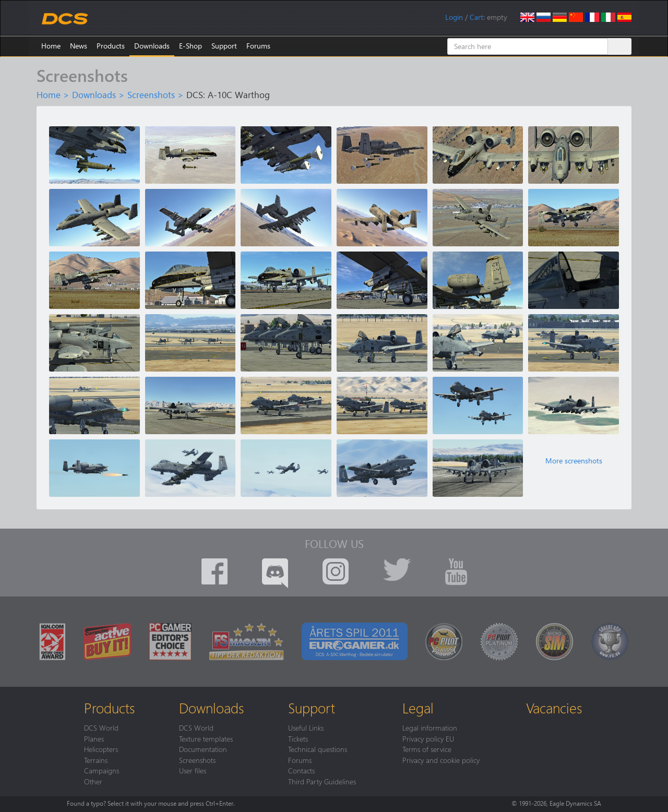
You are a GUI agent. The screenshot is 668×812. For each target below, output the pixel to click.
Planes (94, 738)
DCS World (101, 727)
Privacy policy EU (428, 738)
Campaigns (102, 770)
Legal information (430, 727)
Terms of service (427, 749)
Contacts (301, 770)
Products (111, 46)
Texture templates (206, 738)
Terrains (96, 760)
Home (51, 46)
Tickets (298, 738)
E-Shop (190, 46)
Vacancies (554, 708)
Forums (258, 46)
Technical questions (318, 749)
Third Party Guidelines (322, 781)
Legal (418, 708)
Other (93, 781)
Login (454, 17)
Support (224, 46)
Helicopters (101, 749)
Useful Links (306, 727)
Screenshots (151, 94)
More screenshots (574, 461)
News (79, 46)
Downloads (152, 46)
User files (193, 770)
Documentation (203, 749)
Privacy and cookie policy (441, 760)
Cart (476, 17)
